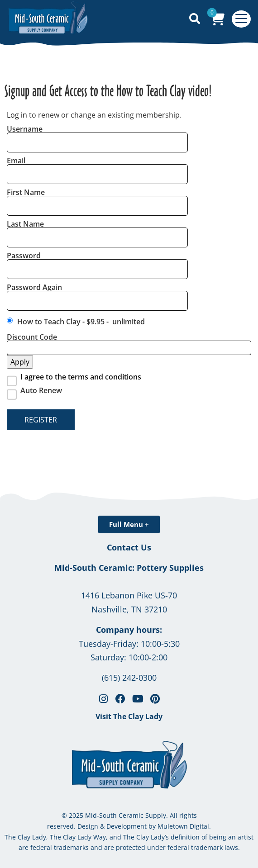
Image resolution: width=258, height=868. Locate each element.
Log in (17, 115)
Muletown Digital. (183, 826)
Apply (20, 362)
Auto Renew (41, 390)
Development (127, 826)
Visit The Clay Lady (129, 716)
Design (88, 826)
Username (25, 129)
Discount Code (32, 337)
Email (16, 161)
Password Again (34, 287)
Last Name (25, 224)
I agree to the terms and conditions (81, 377)
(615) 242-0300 (129, 678)
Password (24, 256)
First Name (26, 192)
